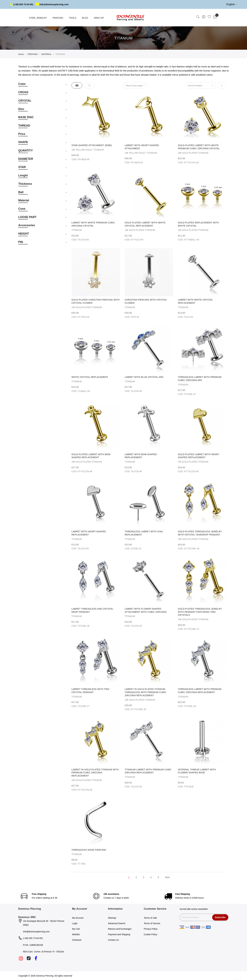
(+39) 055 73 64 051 (22, 4)
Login (75, 923)
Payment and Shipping (119, 934)
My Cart (76, 929)
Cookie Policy (151, 934)
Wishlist (76, 934)
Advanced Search (117, 923)
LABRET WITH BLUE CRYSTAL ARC (144, 377)
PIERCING (33, 54)
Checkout (77, 940)
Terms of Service (152, 923)
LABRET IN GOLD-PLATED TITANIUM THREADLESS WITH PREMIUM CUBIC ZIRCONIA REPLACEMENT (146, 692)
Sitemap (112, 918)
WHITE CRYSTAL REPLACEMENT (90, 377)
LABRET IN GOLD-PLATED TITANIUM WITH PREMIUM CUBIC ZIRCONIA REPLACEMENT (95, 773)
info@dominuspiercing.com (52, 4)
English (232, 4)
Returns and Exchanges (120, 929)
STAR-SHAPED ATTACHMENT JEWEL (92, 145)
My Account (78, 918)
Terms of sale (150, 918)
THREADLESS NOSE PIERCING (89, 850)
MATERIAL (46, 54)
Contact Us (113, 940)
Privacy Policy (151, 929)
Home (21, 54)
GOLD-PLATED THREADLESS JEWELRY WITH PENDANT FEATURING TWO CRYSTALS (200, 612)
